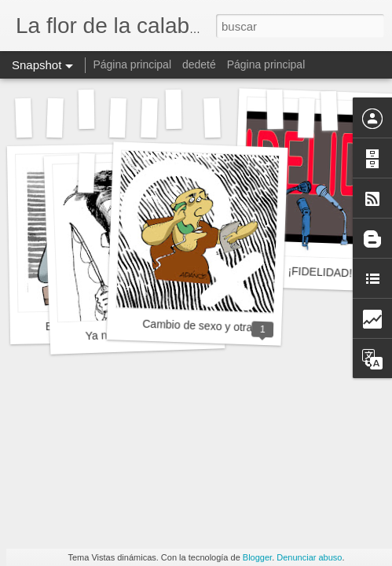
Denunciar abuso (309, 557)
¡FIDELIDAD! (320, 272)
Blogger (257, 557)
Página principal (132, 64)
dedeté (199, 64)
